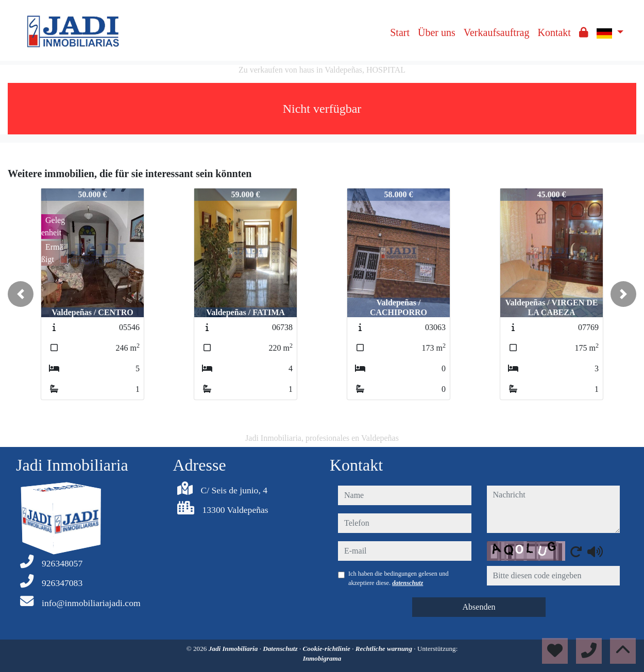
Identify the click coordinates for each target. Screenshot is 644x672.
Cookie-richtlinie (328, 649)
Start (400, 32)
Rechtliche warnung (385, 649)
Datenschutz (281, 649)
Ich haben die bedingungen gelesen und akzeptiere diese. (399, 578)
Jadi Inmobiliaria (234, 649)
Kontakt (554, 32)
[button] (21, 294)
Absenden (479, 607)
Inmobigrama (322, 658)
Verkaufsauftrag (497, 32)
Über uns (437, 32)
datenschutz (408, 583)
